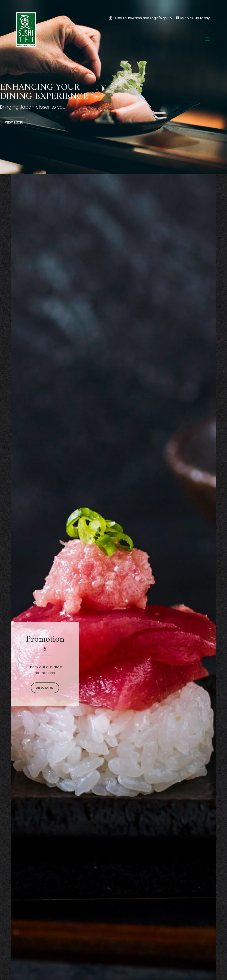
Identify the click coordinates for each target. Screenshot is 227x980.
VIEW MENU (14, 122)
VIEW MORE (45, 688)
